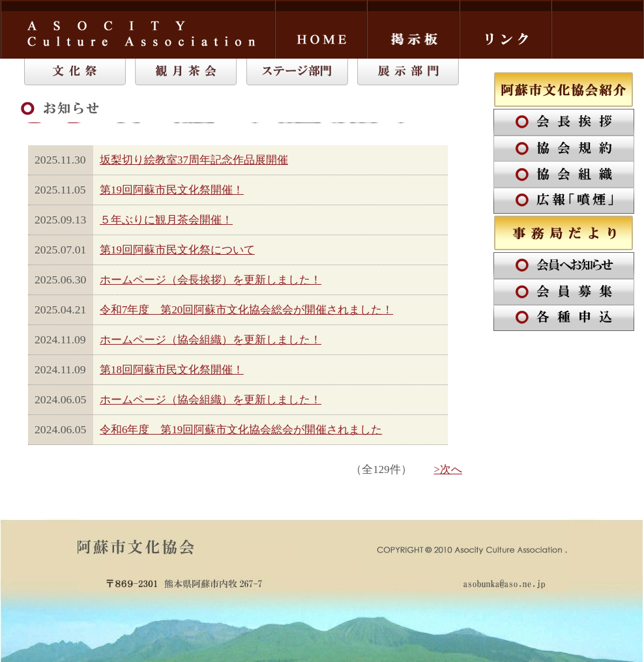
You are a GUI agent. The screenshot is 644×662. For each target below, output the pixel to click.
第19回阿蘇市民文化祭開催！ (172, 190)
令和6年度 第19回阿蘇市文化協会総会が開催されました (241, 430)
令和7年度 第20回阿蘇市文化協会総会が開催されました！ (246, 310)
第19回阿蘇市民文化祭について (177, 250)
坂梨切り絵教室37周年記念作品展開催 (194, 160)
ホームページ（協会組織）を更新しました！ (211, 340)
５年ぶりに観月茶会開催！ (166, 220)
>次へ (448, 469)
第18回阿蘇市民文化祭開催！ (172, 370)
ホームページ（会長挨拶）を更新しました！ (211, 280)
